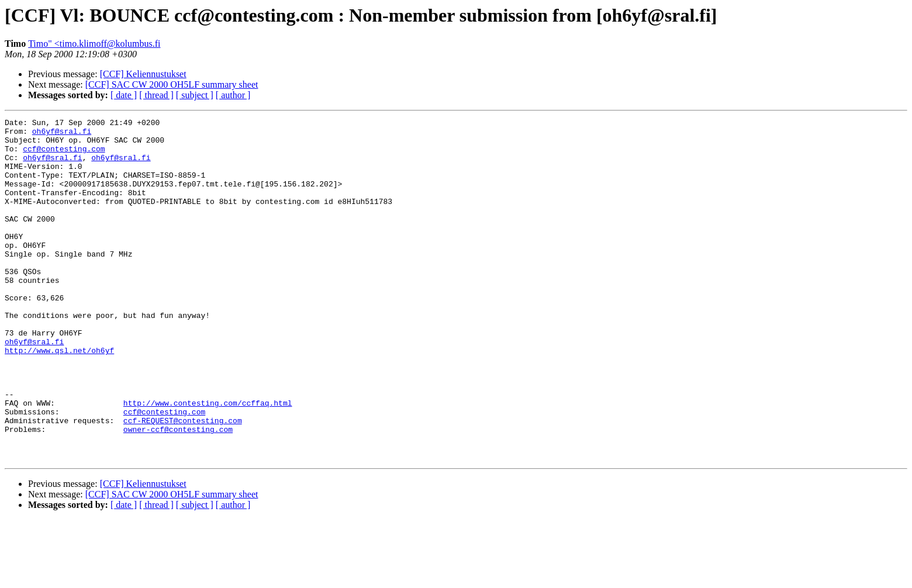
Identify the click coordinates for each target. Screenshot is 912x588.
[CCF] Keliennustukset (143, 74)
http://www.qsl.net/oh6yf (59, 397)
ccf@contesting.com (64, 155)
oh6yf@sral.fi (62, 134)
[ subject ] (195, 95)
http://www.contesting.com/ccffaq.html (208, 461)
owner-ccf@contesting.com (178, 492)
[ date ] (124, 95)
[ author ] (233, 95)
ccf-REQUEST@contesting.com (183, 482)
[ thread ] (156, 95)
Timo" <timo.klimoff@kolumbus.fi (94, 44)
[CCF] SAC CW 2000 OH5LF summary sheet (172, 84)
